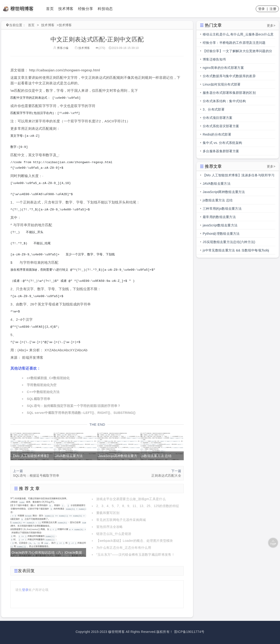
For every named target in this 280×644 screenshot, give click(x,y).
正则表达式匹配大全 (166, 476)
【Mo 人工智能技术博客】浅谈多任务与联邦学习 (239, 175)
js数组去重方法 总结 (218, 200)
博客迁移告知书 (214, 59)
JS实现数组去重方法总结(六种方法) (229, 242)
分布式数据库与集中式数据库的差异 (229, 76)
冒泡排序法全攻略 (109, 527)
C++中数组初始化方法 (43, 392)
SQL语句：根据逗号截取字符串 (36, 476)
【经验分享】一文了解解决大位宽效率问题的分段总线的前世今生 (237, 52)
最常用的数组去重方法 (219, 217)
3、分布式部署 (214, 109)
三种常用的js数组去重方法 (222, 209)
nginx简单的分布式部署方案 (223, 68)
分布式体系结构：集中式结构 (224, 101)
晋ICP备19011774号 (189, 632)
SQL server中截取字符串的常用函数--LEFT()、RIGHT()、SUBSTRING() (81, 413)
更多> (271, 25)
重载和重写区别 (108, 513)
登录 (262, 9)
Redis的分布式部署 (217, 134)
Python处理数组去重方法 (221, 234)
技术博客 (66, 9)
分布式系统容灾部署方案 (221, 126)
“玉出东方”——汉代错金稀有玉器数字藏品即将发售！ (135, 555)
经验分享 (86, 9)
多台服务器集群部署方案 (221, 151)
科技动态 (105, 9)
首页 (50, 9)
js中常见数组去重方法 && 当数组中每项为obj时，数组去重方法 (236, 251)
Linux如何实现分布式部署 (222, 84)
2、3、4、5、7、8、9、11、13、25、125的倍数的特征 (138, 506)
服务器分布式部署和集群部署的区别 (229, 93)
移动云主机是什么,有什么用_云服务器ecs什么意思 (238, 35)
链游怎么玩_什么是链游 (114, 534)
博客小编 (61, 48)
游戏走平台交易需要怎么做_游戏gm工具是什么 (131, 499)
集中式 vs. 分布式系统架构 (222, 143)
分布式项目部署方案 (218, 118)
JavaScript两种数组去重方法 (224, 192)
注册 (273, 9)
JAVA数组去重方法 (217, 184)
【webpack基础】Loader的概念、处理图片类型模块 (135, 541)
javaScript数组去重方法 (220, 225)
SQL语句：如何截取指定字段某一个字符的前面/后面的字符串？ (74, 406)
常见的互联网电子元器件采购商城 (121, 520)
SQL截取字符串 (39, 399)
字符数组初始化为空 (42, 385)
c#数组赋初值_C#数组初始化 (48, 378)
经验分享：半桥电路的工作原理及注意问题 (234, 43)
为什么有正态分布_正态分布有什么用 (124, 548)
